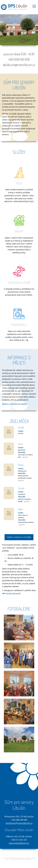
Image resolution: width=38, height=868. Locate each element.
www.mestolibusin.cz (19, 843)
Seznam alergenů (13, 593)
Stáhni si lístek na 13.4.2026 (19, 537)
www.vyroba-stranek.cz (17, 858)
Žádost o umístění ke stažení (15, 404)
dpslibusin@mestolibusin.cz (19, 823)
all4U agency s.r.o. (27, 859)
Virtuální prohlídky (15, 859)
